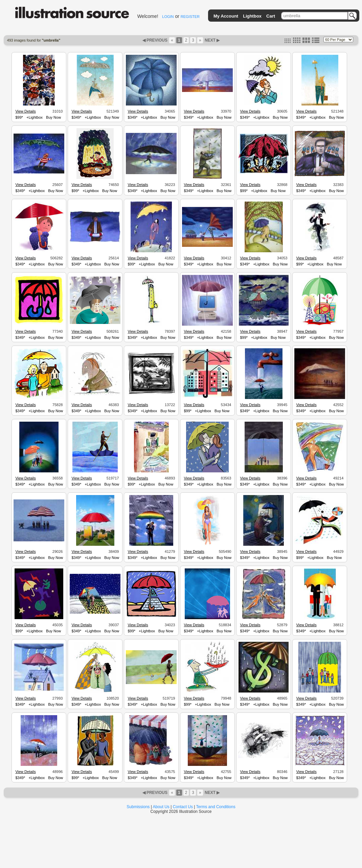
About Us (161, 807)
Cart (271, 16)
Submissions (138, 807)
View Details (25, 111)
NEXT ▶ (212, 40)
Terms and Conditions (216, 807)
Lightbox (252, 16)
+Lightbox (35, 117)
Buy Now (53, 117)
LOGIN (168, 17)
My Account (226, 16)
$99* (19, 117)
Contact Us (183, 807)
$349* (76, 117)
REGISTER (190, 17)
